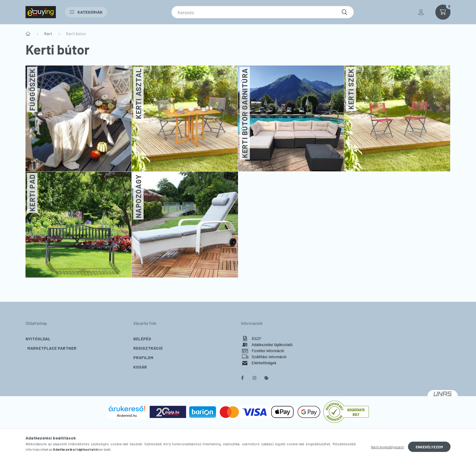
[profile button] (421, 12)
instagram (254, 378)
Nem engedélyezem (388, 447)
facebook (242, 378)
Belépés (142, 339)
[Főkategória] (28, 34)
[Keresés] (263, 12)
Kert (48, 34)
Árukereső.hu (127, 416)
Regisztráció (148, 348)
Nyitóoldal (38, 339)
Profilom (143, 357)
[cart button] (443, 12)
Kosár (140, 367)
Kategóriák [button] (86, 12)
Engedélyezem (429, 447)
